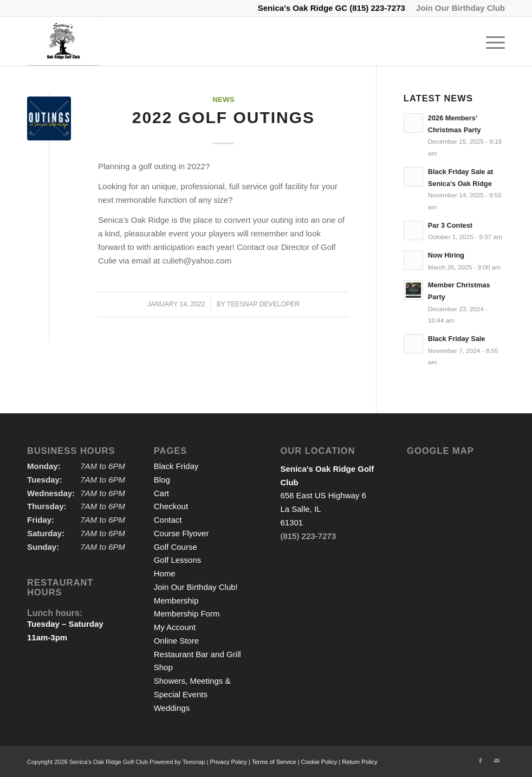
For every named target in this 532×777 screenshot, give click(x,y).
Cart (161, 493)
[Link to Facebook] (481, 761)
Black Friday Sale (457, 339)
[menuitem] (458, 8)
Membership (176, 601)
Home (165, 573)
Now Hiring (446, 255)
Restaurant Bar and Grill (197, 654)
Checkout (171, 506)
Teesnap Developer (263, 304)
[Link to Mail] (497, 761)
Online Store (176, 641)
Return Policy (359, 762)
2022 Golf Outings (223, 117)
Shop (163, 667)
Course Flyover (181, 533)
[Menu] (490, 41)
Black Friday (176, 466)
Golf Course (176, 547)
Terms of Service (274, 762)
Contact (168, 520)
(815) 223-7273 (377, 8)
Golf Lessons (178, 560)
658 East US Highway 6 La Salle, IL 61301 (327, 496)
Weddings (172, 708)
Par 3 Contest (450, 225)
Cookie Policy (319, 762)
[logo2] (63, 41)
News (223, 99)
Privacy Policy (228, 762)
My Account (175, 627)
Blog (162, 480)
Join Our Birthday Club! (196, 587)
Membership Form (187, 614)
